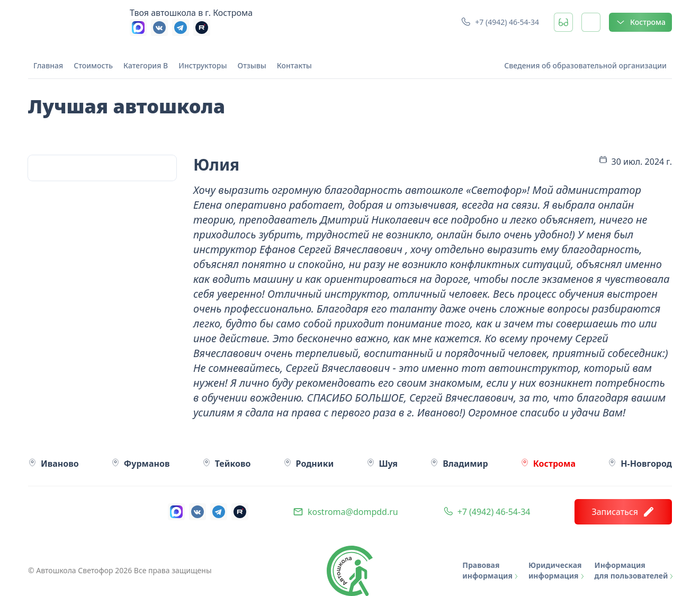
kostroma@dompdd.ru (353, 512)
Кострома (640, 22)
